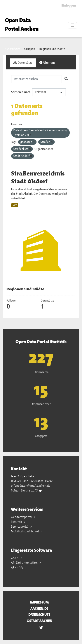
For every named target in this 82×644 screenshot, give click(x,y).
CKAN (15, 558)
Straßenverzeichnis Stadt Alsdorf (38, 177)
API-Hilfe (17, 567)
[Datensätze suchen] (37, 79)
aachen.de (39, 608)
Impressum (39, 602)
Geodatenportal (22, 517)
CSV (15, 205)
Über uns (47, 63)
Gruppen (30, 49)
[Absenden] (66, 79)
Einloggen (69, 5)
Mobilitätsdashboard (25, 531)
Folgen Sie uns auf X (27, 490)
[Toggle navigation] (72, 25)
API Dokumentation (25, 563)
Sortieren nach (21, 92)
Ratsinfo (17, 522)
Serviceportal (20, 526)
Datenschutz (39, 615)
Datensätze (23, 63)
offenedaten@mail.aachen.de (31, 486)
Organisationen (41, 404)
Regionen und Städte (52, 49)
